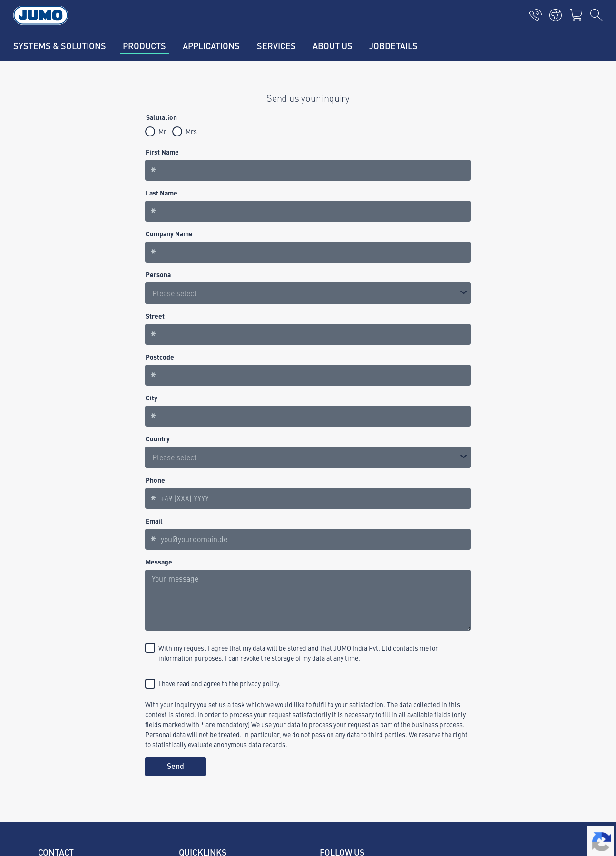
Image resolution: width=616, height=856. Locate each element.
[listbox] (308, 293)
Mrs (191, 131)
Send (176, 766)
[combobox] (308, 457)
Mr (162, 131)
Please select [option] (174, 293)
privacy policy (259, 683)
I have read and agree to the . (220, 684)
